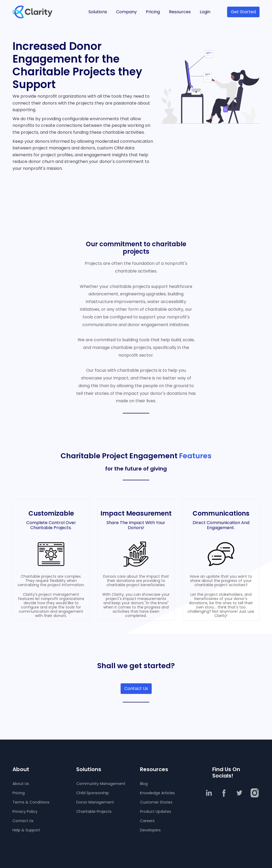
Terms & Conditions (31, 802)
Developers (150, 830)
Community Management (101, 784)
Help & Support (26, 830)
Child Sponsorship (93, 793)
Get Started (243, 12)
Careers (147, 821)
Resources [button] (180, 12)
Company (126, 12)
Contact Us (136, 688)
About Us (21, 784)
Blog (144, 784)
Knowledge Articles (157, 793)
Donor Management (95, 802)
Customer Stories (156, 802)
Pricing (153, 12)
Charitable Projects (94, 811)
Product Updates (156, 811)
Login (205, 12)
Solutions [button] (98, 12)
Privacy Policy (25, 811)
